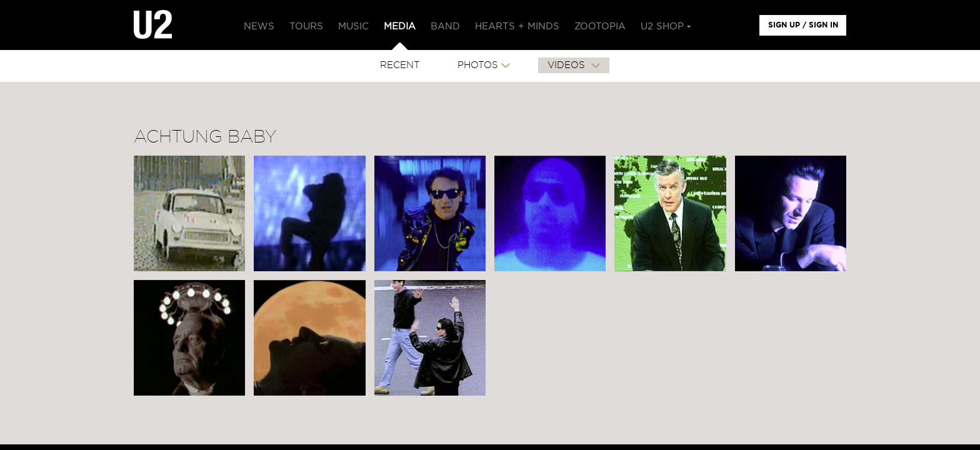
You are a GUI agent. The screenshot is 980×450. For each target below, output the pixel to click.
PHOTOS (478, 65)
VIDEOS (568, 65)
